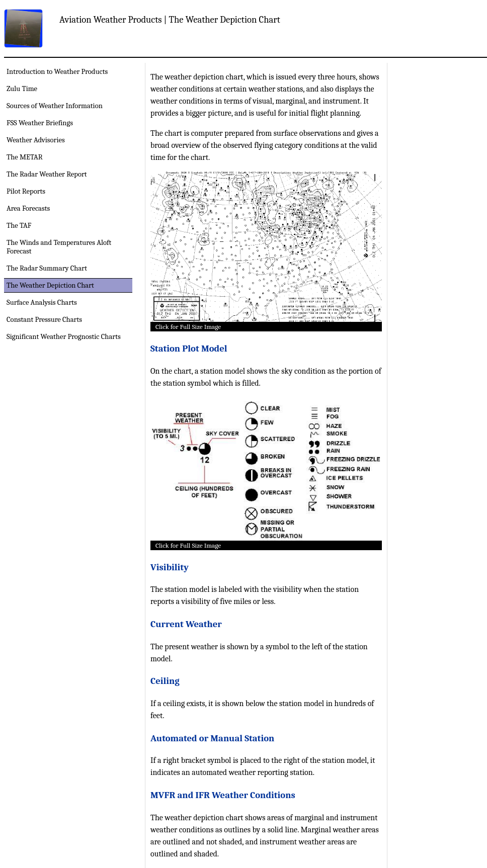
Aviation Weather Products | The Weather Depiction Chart (170, 20)
